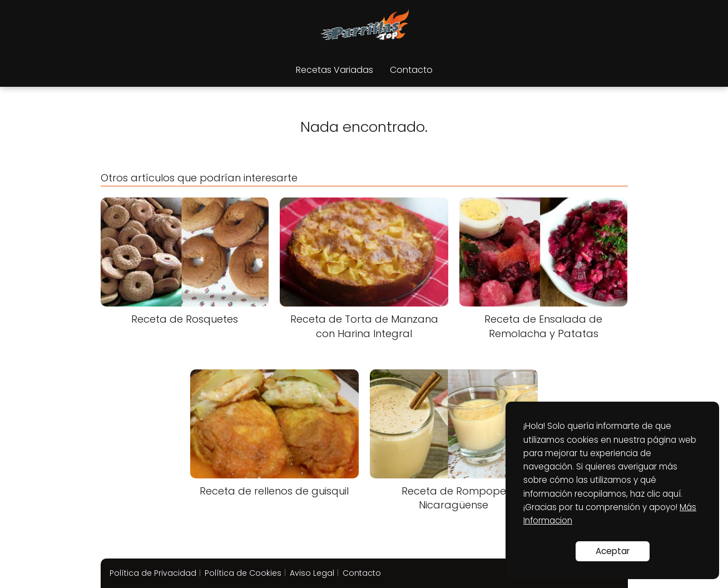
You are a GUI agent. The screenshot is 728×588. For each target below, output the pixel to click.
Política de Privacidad (153, 573)
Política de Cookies (243, 573)
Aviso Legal (312, 573)
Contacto (411, 70)
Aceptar (613, 551)
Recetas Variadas (335, 70)
